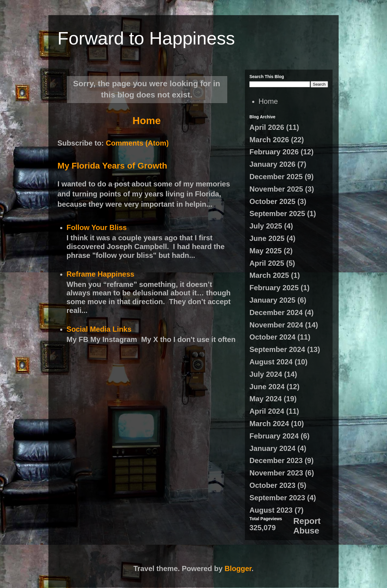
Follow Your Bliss (97, 227)
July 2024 (266, 374)
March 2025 (269, 275)
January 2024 (272, 448)
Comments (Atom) (137, 143)
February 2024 (274, 436)
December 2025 (276, 177)
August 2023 (271, 510)
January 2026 (272, 164)
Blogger (238, 568)
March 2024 (269, 424)
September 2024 (277, 349)
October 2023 (272, 485)
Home (146, 121)
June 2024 (267, 387)
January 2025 (272, 300)
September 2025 (277, 214)
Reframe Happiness (100, 274)
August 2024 (271, 362)
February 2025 (274, 288)
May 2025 (266, 251)
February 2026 (274, 152)
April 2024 (267, 411)
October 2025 (272, 201)
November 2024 (276, 325)
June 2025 (267, 238)
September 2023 (277, 498)
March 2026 (269, 140)
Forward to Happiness (146, 38)
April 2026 (267, 127)
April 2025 (267, 263)
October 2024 (272, 337)
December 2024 (276, 312)
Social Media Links (99, 329)
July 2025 (266, 226)
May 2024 (266, 399)
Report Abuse (307, 526)
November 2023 (276, 473)
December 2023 (276, 460)
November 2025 (276, 189)
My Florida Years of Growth (112, 166)
